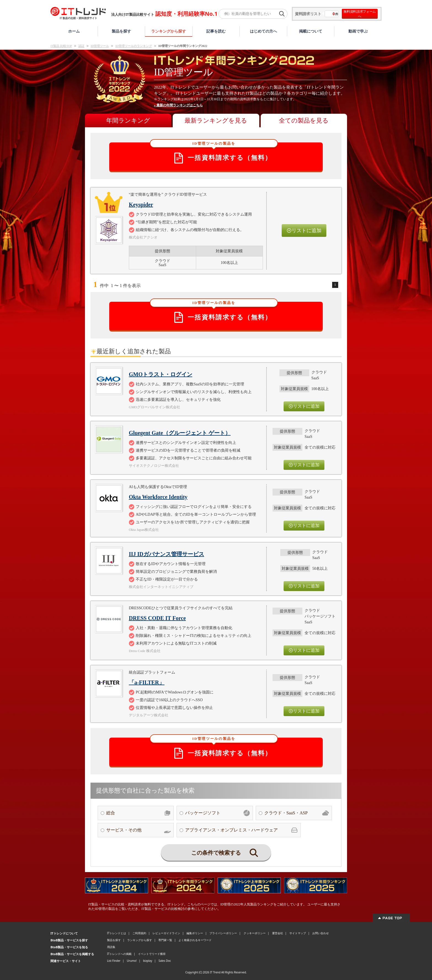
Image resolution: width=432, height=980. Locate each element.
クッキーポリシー (255, 933)
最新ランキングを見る (216, 120)
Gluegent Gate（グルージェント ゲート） (180, 433)
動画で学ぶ (358, 31)
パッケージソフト (217, 813)
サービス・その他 (138, 830)
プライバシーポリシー (223, 933)
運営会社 (278, 933)
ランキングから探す (169, 31)
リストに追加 (304, 231)
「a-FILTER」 (147, 682)
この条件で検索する (225, 853)
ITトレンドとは (117, 933)
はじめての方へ (263, 31)
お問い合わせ (321, 933)
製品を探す (121, 31)
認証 (81, 46)
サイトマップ (298, 933)
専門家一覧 (165, 940)
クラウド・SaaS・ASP (297, 813)
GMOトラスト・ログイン (161, 374)
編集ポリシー (195, 933)
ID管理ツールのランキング (134, 46)
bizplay (148, 961)
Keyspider (141, 205)
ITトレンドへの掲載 (119, 954)
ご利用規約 (139, 933)
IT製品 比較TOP (61, 46)
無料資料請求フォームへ (360, 14)
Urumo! (132, 961)
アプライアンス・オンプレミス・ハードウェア (241, 830)
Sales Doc (165, 961)
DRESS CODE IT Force (157, 618)
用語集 (111, 947)
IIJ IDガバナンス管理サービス (166, 554)
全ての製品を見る (304, 120)
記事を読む (216, 31)
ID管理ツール (100, 46)
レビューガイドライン (166, 933)
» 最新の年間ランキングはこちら (178, 105)
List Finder (114, 961)
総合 (138, 813)
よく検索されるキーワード (195, 940)
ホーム (74, 31)
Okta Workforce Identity (158, 497)
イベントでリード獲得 (152, 954)
